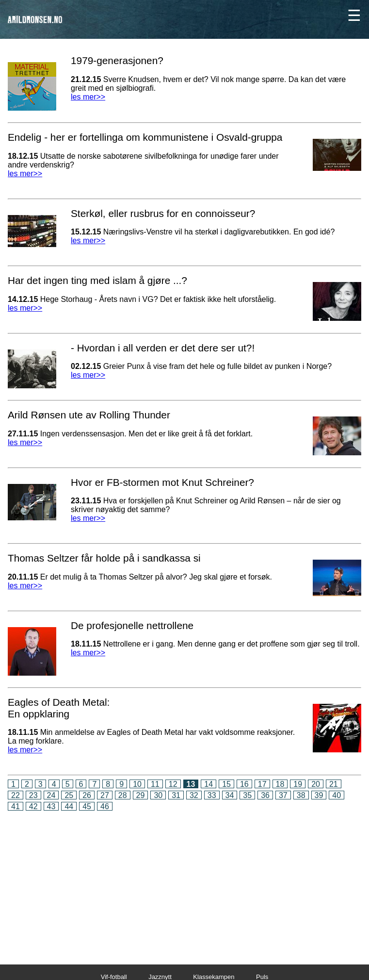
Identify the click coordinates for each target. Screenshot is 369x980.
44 (69, 806)
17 (262, 784)
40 (337, 795)
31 (176, 795)
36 (265, 795)
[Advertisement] (184, 881)
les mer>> (88, 97)
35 (247, 795)
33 (212, 795)
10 (137, 784)
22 (16, 795)
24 (51, 795)
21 (334, 784)
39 (319, 795)
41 (16, 806)
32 (194, 795)
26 (87, 795)
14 (209, 784)
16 (244, 784)
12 (173, 784)
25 (69, 795)
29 (141, 795)
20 (316, 784)
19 (298, 784)
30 (158, 795)
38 (301, 795)
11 (155, 784)
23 (33, 795)
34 (230, 795)
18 (280, 784)
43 (51, 806)
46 (105, 806)
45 (87, 806)
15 (226, 784)
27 (105, 795)
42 (33, 806)
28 (123, 795)
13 (191, 784)
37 (283, 795)
